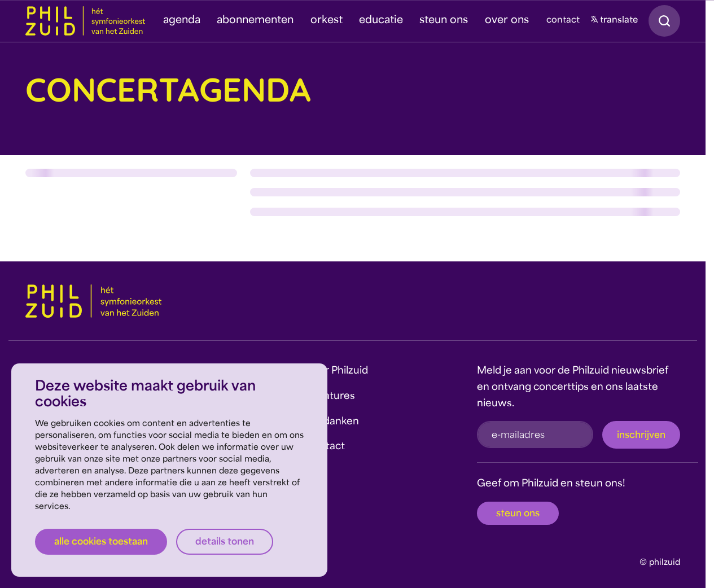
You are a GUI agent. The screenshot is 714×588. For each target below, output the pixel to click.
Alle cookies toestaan (101, 542)
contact (563, 21)
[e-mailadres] (535, 435)
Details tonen (225, 542)
